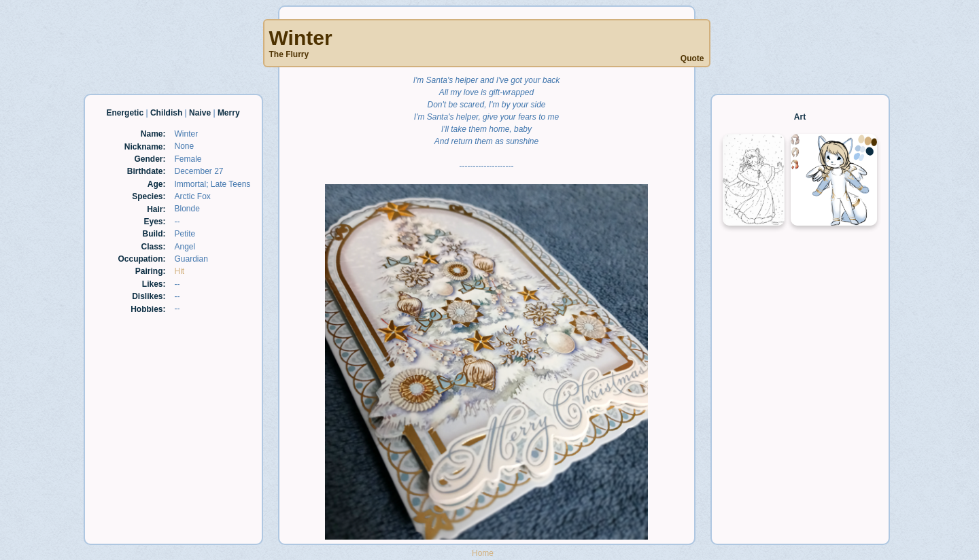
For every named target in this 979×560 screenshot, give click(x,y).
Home (483, 553)
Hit (180, 271)
